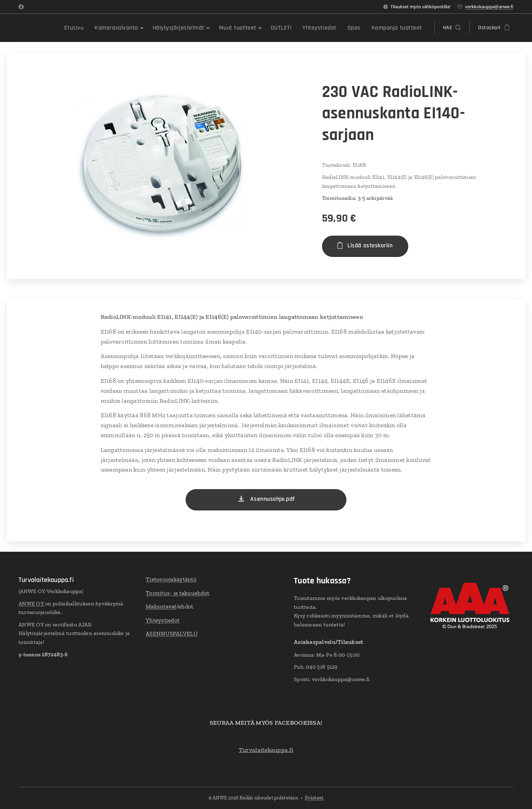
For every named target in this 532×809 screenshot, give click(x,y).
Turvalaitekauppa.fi (266, 750)
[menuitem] (101, 28)
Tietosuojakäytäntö (171, 579)
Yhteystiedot (163, 620)
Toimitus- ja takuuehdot (178, 593)
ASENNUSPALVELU (172, 634)
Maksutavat (161, 606)
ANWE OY (32, 603)
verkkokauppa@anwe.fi (489, 7)
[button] (452, 28)
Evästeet (314, 798)
